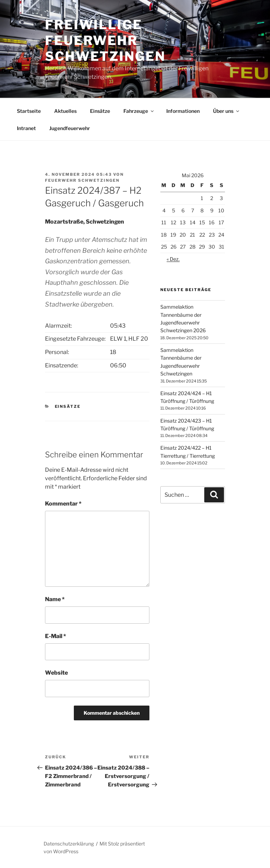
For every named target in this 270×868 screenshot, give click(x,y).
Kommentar (63, 504)
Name (55, 599)
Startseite (29, 111)
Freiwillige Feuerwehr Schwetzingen (105, 40)
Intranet (26, 128)
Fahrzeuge (139, 111)
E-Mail (56, 636)
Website (56, 673)
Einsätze (100, 111)
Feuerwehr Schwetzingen (82, 180)
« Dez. (173, 259)
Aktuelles (65, 111)
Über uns (227, 111)
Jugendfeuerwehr (70, 128)
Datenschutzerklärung (69, 844)
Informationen (183, 111)
